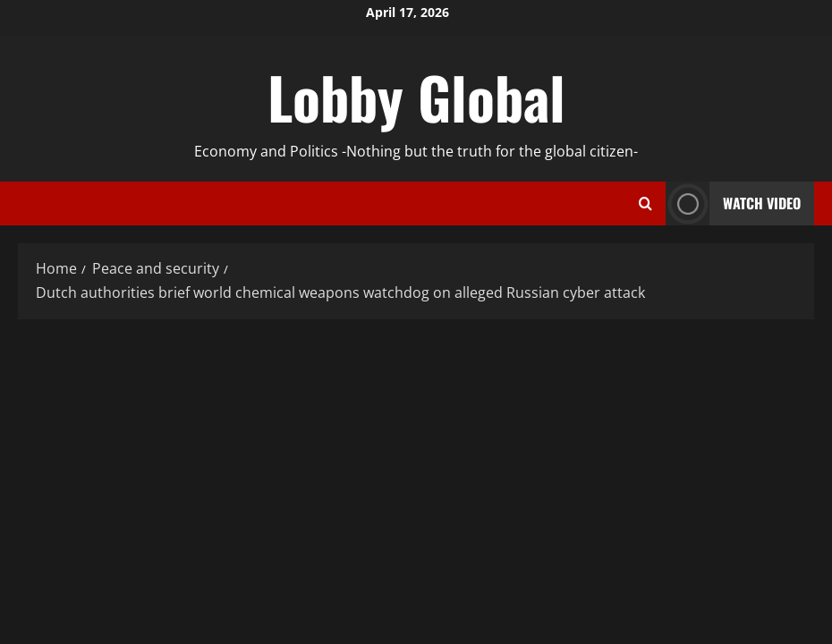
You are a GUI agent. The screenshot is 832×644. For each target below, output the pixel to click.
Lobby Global (416, 97)
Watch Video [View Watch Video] (733, 203)
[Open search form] (645, 204)
